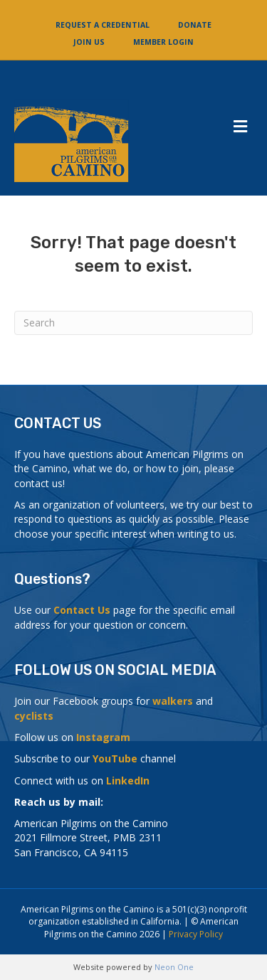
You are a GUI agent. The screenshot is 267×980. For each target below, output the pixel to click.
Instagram (103, 737)
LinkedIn (128, 781)
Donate (195, 25)
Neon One (174, 967)
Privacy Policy (196, 934)
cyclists (34, 716)
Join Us (89, 42)
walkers (173, 701)
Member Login (163, 42)
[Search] (133, 323)
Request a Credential (103, 25)
